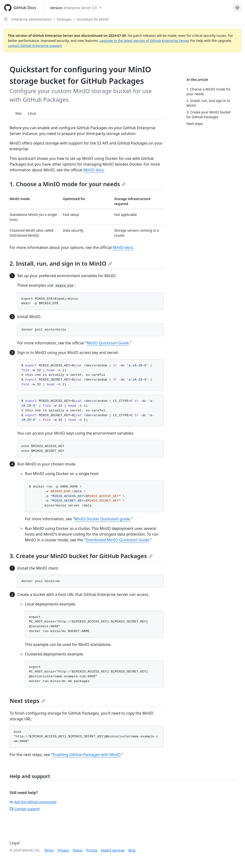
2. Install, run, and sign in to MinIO (61, 263)
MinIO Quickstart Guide (108, 343)
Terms (49, 850)
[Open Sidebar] (6, 19)
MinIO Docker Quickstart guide (102, 519)
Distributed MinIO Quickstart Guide (117, 540)
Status (78, 850)
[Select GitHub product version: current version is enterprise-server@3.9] (76, 8)
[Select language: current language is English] (237, 8)
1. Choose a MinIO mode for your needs (68, 184)
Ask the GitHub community (33, 802)
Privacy (63, 850)
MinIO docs (94, 170)
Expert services (113, 850)
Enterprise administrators (32, 19)
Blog (132, 850)
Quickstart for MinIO (93, 19)
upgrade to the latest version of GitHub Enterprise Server (144, 41)
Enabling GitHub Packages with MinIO (86, 755)
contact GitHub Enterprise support (35, 46)
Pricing (92, 850)
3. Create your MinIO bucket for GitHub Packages (81, 556)
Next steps (27, 701)
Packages (64, 19)
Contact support (25, 809)
